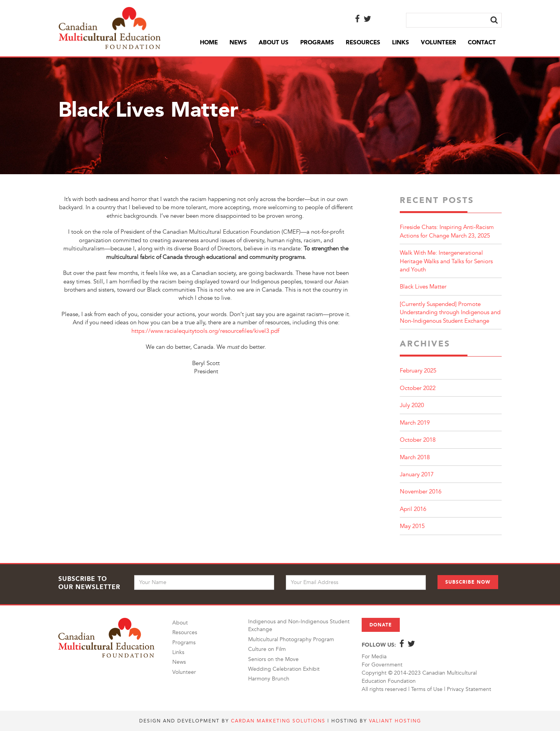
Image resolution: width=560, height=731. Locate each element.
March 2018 (415, 457)
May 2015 (412, 526)
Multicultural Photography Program (291, 639)
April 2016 (413, 509)
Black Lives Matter (423, 287)
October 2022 (418, 388)
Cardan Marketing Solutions (278, 721)
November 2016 (421, 492)
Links (401, 42)
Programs (317, 42)
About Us (274, 42)
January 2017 (417, 475)
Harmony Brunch (269, 679)
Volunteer (438, 42)
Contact (482, 42)
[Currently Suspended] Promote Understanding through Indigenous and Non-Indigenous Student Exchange (450, 313)
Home (209, 42)
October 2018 (418, 440)
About (180, 623)
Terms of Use (427, 689)
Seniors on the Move (273, 659)
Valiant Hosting (395, 721)
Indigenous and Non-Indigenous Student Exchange (299, 625)
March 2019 (415, 423)
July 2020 (412, 405)
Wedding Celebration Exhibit (284, 669)
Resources (363, 42)
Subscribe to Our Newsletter (89, 583)
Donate (381, 625)
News (238, 42)
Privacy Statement (469, 689)
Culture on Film (267, 649)
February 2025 (418, 371)
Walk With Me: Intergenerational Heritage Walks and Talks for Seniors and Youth (446, 261)
